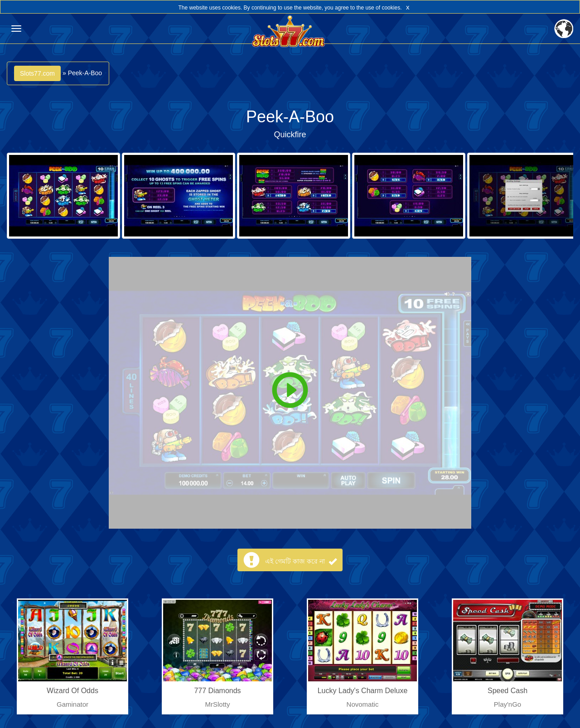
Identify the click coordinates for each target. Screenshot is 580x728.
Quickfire (290, 135)
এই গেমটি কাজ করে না (301, 561)
